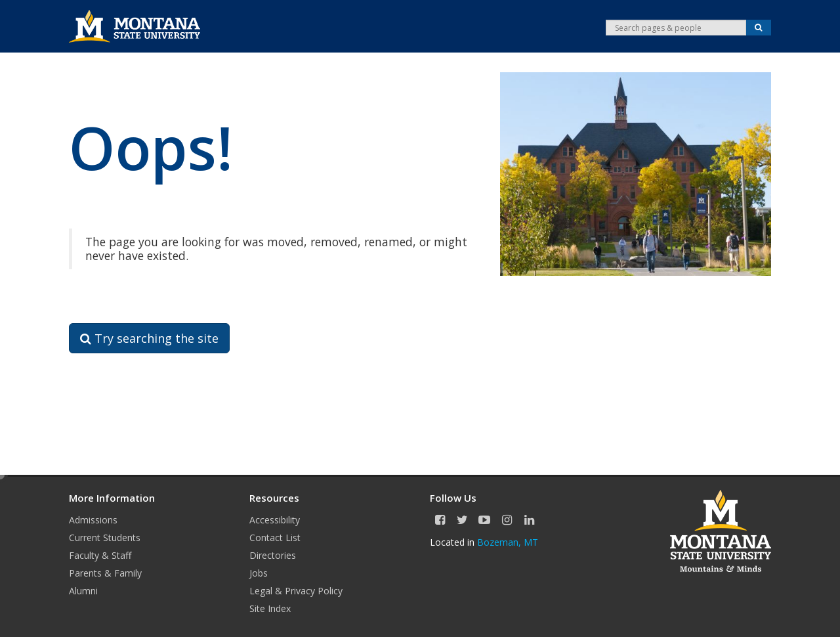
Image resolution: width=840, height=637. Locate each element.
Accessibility (275, 520)
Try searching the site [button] (149, 338)
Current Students (105, 538)
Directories (273, 555)
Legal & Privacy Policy (296, 591)
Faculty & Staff (100, 555)
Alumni (83, 591)
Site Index (270, 608)
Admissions (93, 520)
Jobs (259, 573)
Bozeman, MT (508, 542)
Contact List (275, 538)
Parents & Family (105, 573)
